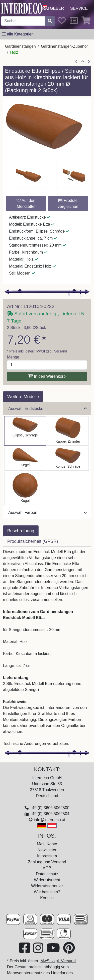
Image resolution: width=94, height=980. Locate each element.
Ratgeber (53, 8)
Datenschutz (47, 874)
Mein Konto (47, 844)
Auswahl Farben (48, 512)
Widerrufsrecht (47, 880)
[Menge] (47, 365)
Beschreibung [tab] (21, 531)
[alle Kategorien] (18, 34)
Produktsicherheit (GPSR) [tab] (33, 541)
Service (79, 8)
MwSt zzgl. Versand (52, 351)
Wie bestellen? (47, 892)
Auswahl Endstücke (48, 409)
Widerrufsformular (47, 886)
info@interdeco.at (50, 820)
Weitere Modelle (23, 397)
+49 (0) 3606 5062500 (50, 808)
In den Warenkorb (47, 376)
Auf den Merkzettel (26, 203)
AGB (47, 868)
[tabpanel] (47, 648)
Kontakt (47, 898)
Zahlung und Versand (47, 862)
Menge (13, 357)
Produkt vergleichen (68, 203)
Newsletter (47, 850)
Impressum (47, 856)
